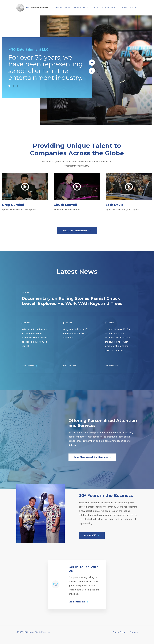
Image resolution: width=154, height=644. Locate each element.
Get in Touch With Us (84, 574)
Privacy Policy (119, 638)
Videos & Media (81, 7)
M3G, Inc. (28, 638)
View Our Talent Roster (77, 236)
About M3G (92, 541)
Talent (68, 7)
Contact (134, 7)
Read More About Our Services (92, 462)
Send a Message (78, 607)
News (125, 7)
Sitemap (134, 638)
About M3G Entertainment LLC (105, 7)
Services (58, 7)
